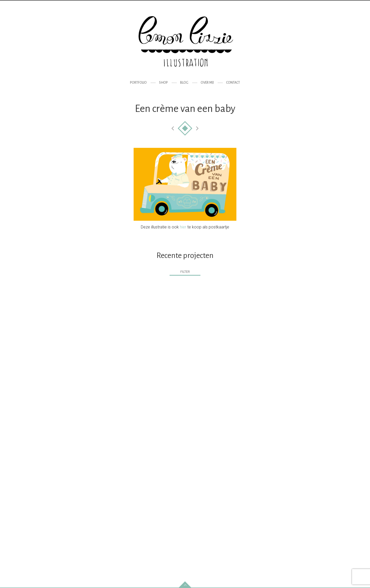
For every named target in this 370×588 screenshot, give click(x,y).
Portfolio (138, 83)
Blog (184, 83)
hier (183, 227)
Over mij (207, 83)
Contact (233, 83)
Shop (163, 83)
